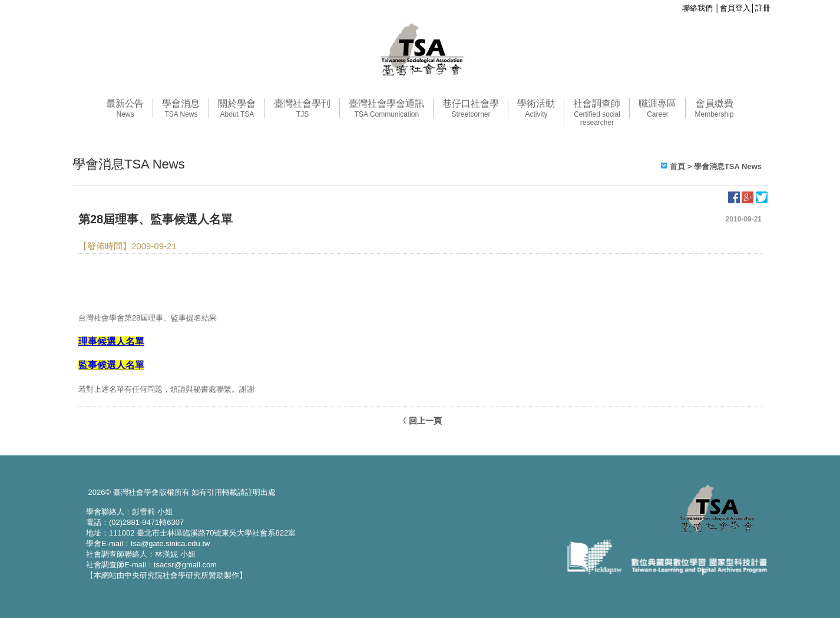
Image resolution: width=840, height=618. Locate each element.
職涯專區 (657, 108)
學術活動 (536, 108)
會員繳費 (714, 108)
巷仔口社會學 (471, 108)
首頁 (677, 166)
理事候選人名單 (111, 341)
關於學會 (237, 108)
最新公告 (125, 108)
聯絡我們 (697, 8)
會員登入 (735, 8)
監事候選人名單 (111, 365)
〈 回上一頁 (420, 421)
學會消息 (181, 108)
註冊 (763, 8)
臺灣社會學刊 (302, 108)
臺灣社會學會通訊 (386, 108)
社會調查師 (597, 113)
